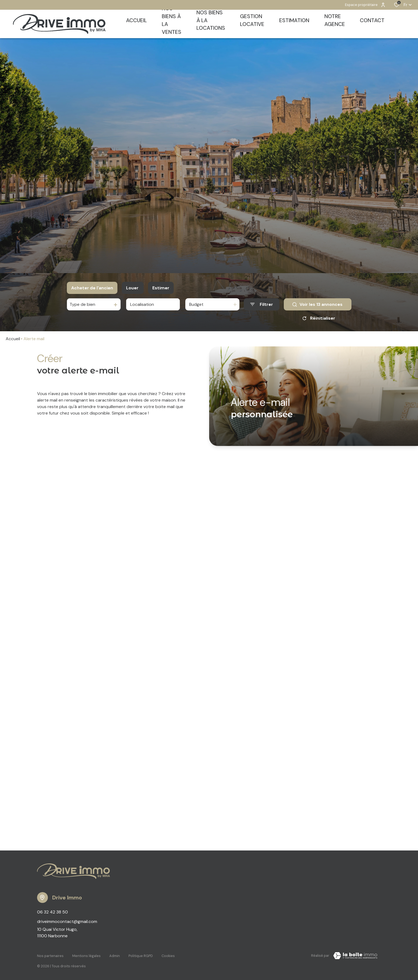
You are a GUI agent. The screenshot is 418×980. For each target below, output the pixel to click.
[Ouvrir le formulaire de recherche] (262, 304)
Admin (115, 955)
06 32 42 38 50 (52, 912)
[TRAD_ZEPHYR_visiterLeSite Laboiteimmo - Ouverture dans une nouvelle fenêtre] (355, 956)
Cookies (168, 955)
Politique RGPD (141, 955)
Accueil (13, 339)
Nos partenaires (50, 955)
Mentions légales (86, 955)
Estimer (161, 288)
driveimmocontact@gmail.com (67, 921)
